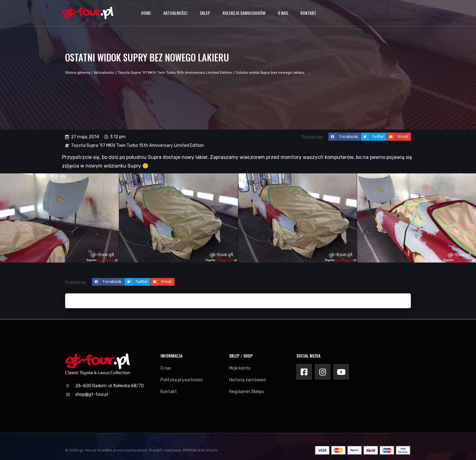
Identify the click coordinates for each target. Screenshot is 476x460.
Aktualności (175, 12)
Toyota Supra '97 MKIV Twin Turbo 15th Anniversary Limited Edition (175, 73)
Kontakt (308, 12)
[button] (344, 137)
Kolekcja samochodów (244, 12)
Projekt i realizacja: (165, 450)
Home (146, 12)
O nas (283, 12)
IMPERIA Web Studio (200, 450)
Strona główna (78, 73)
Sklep (205, 12)
